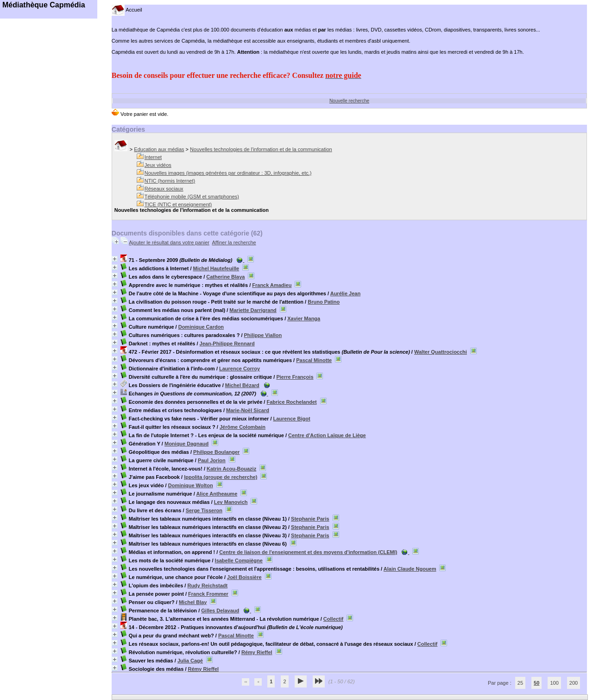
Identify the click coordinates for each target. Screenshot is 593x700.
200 (574, 683)
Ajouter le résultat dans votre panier (169, 242)
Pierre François (295, 377)
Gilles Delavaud (220, 611)
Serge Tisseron (204, 510)
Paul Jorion (212, 460)
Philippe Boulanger (216, 452)
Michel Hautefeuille (216, 268)
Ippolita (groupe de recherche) (221, 477)
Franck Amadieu (272, 285)
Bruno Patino (324, 302)
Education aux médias (159, 149)
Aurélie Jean (345, 293)
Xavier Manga (304, 318)
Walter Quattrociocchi (441, 352)
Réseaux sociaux (164, 189)
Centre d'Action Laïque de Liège (327, 435)
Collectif (333, 619)
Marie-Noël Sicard (248, 410)
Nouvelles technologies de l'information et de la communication (261, 149)
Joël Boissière (244, 577)
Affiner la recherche (234, 242)
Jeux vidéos (158, 165)
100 (554, 683)
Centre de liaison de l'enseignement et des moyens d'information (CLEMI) (308, 552)
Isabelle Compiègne (239, 560)
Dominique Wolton (191, 485)
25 (520, 683)
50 (536, 683)
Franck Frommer (208, 594)
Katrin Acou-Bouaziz (231, 469)
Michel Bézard (242, 385)
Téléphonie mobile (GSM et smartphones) (192, 197)
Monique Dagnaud (186, 444)
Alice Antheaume (217, 494)
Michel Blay (193, 602)
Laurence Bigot (292, 419)
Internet (153, 157)
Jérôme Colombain (243, 427)
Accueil (127, 10)
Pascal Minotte (314, 360)
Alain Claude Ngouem (410, 569)
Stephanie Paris (310, 519)
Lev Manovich (231, 502)
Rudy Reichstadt (207, 585)
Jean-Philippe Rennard (227, 344)
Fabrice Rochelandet (291, 402)
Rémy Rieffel (257, 652)
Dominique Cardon (201, 327)
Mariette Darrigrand (253, 310)
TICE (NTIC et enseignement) (178, 204)
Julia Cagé (190, 661)
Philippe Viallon (263, 335)
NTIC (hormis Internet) (170, 181)
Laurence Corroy (240, 369)
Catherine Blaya (225, 277)
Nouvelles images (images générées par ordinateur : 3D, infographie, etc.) (228, 173)
